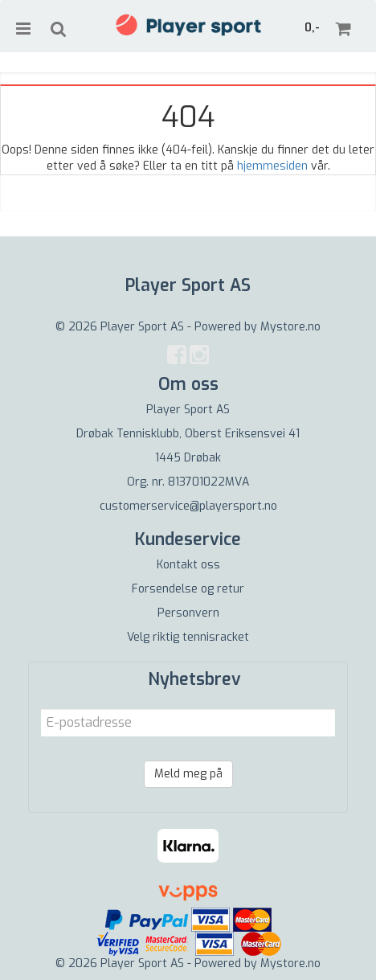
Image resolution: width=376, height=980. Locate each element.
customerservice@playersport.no (188, 506)
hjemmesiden (272, 166)
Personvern (188, 613)
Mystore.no (290, 327)
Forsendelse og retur (188, 589)
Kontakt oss (188, 565)
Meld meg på (188, 774)
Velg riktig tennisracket (188, 637)
